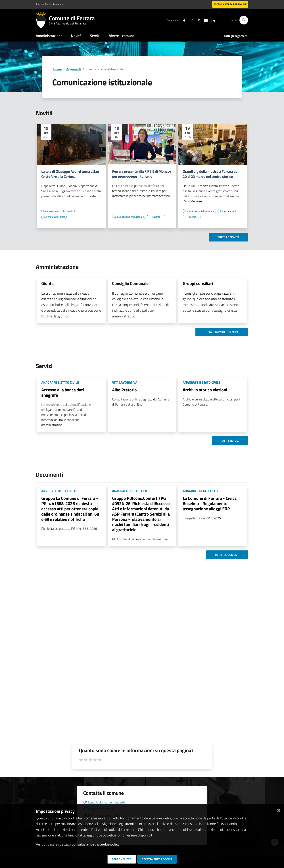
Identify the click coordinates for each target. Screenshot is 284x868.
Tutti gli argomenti (236, 36)
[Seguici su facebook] (183, 20)
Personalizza (122, 859)
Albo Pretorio (124, 390)
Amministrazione (49, 36)
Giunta (47, 283)
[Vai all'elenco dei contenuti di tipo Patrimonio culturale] (54, 217)
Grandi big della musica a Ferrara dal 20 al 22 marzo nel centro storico (211, 174)
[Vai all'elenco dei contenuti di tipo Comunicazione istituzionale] (58, 211)
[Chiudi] (279, 810)
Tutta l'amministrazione (222, 332)
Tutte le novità (228, 237)
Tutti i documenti (227, 555)
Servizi (95, 36)
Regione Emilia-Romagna (49, 4)
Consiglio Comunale (130, 283)
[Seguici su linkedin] (212, 20)
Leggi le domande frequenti (104, 802)
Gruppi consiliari (198, 283)
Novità (76, 36)
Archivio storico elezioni (205, 390)
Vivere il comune (122, 36)
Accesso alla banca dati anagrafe (63, 392)
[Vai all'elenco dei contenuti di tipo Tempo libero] (227, 211)
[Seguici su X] (197, 20)
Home (57, 69)
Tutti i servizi (230, 441)
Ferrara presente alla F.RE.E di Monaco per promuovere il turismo (142, 174)
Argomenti (74, 69)
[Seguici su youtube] (204, 20)
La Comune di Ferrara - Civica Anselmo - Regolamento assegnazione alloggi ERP (210, 503)
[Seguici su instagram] (190, 20)
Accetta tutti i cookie (157, 859)
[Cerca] (244, 20)
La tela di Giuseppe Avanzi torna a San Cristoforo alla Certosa (70, 174)
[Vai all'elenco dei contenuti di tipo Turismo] (156, 217)
